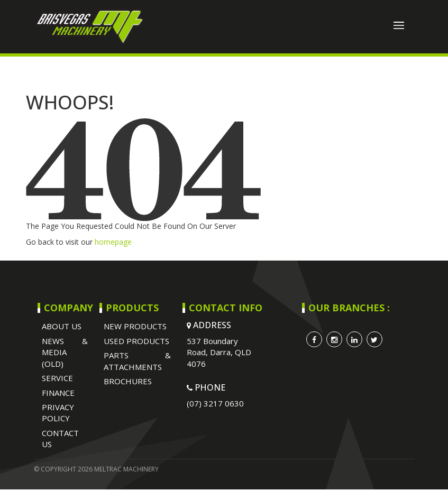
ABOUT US (62, 326)
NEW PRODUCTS (135, 326)
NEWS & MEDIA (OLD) (65, 352)
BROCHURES (128, 381)
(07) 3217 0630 (215, 403)
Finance (58, 393)
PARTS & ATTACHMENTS (137, 361)
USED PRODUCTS (136, 341)
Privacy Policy (58, 413)
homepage (113, 242)
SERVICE (57, 378)
